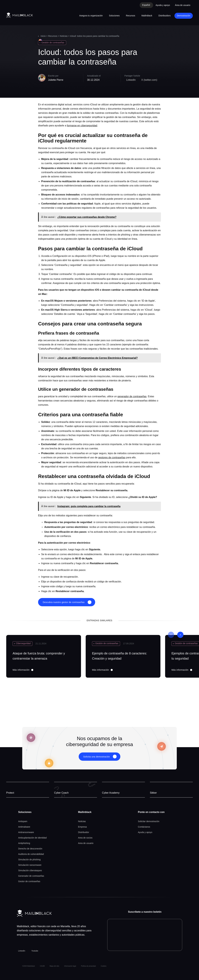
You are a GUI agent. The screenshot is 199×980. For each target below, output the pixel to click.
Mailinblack (147, 16)
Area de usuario (86, 843)
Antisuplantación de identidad (32, 838)
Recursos (131, 16)
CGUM (42, 966)
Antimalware (24, 827)
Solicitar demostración (149, 821)
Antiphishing (24, 843)
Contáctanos (144, 827)
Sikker (153, 793)
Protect (10, 793)
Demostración (184, 16)
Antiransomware (26, 832)
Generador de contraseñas (31, 876)
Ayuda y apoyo (163, 5)
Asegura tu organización (91, 16)
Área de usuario (183, 5)
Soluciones (114, 16)
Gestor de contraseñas (29, 881)
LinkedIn (22, 951)
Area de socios (85, 838)
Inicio (43, 36)
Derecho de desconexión (30, 849)
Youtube (35, 951)
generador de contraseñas (132, 396)
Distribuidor (84, 832)
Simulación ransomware (30, 865)
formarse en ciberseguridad (82, 126)
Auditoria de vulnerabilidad (31, 854)
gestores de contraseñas (112, 458)
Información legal (70, 966)
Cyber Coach (61, 793)
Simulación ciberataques (30, 870)
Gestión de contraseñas (53, 43)
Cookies (104, 966)
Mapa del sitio (54, 966)
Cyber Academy (111, 793)
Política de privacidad (88, 966)
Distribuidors (164, 16)
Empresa (82, 827)
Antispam (23, 821)
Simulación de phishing (29, 860)
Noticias (64, 36)
